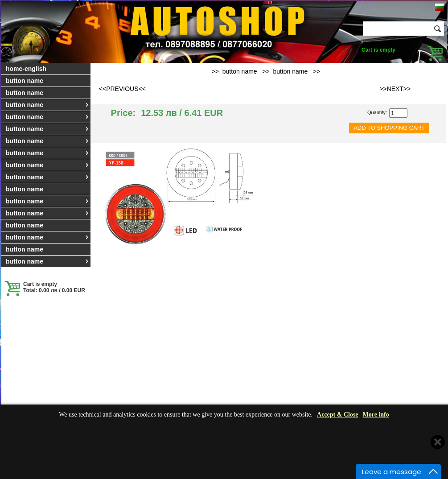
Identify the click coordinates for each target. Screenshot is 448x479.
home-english (26, 69)
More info (376, 415)
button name (25, 81)
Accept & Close (338, 415)
